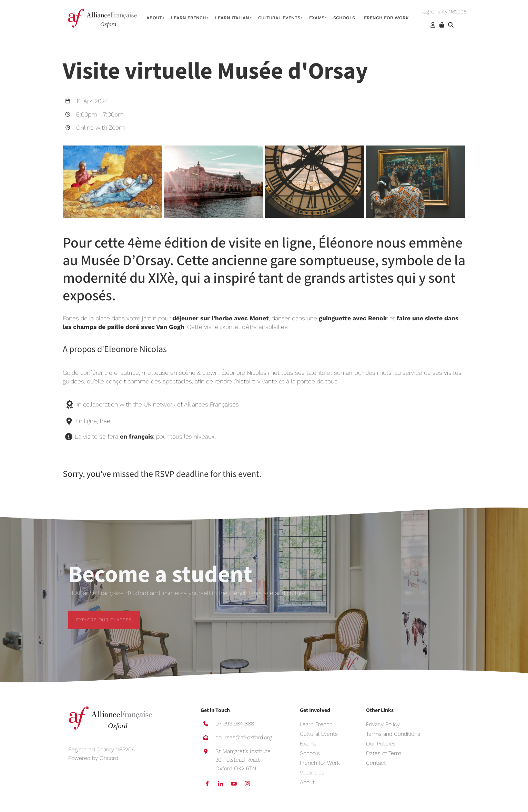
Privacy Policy (383, 724)
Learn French (189, 18)
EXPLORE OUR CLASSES (96, 615)
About (154, 18)
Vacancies (312, 773)
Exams (317, 18)
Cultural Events (279, 18)
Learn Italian (232, 18)
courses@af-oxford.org (244, 737)
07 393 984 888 (235, 724)
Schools (344, 18)
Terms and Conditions (393, 734)
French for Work (320, 763)
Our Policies (381, 744)
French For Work (386, 18)
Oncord (109, 758)
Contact (376, 763)
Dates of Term (384, 753)
